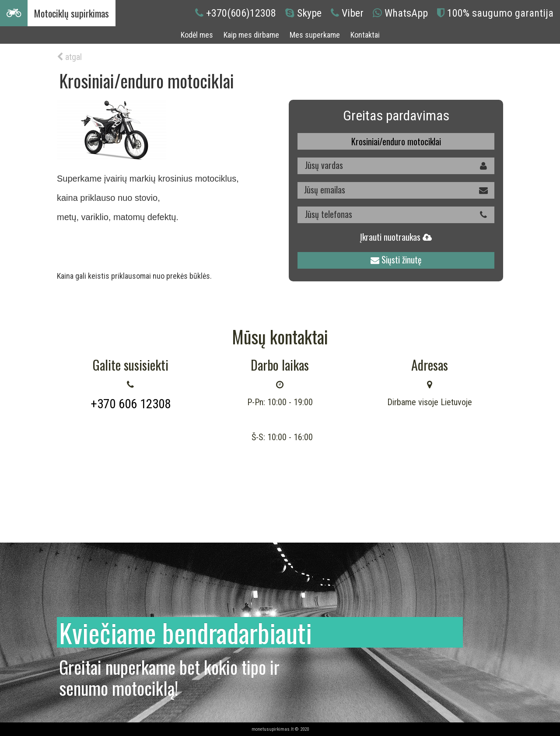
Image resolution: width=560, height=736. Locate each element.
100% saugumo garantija (500, 13)
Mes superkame (315, 35)
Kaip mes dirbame (251, 35)
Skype (309, 13)
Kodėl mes (197, 35)
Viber (353, 13)
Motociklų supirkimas (72, 13)
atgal (69, 57)
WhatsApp (406, 13)
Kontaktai (365, 35)
